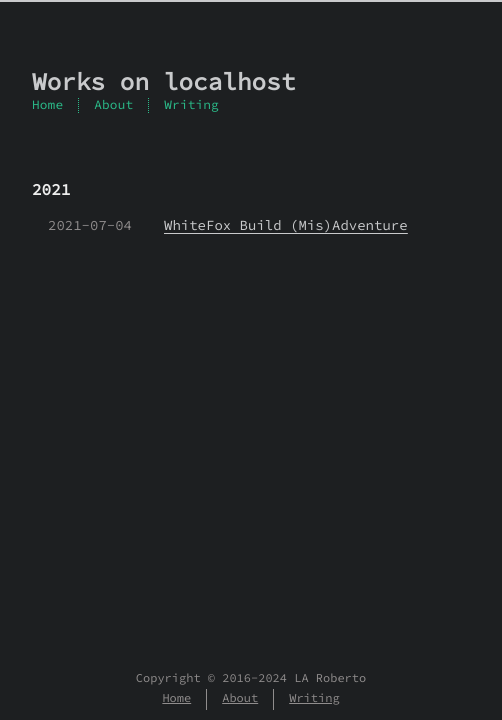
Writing (191, 105)
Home (47, 105)
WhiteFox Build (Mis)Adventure (286, 225)
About (113, 105)
